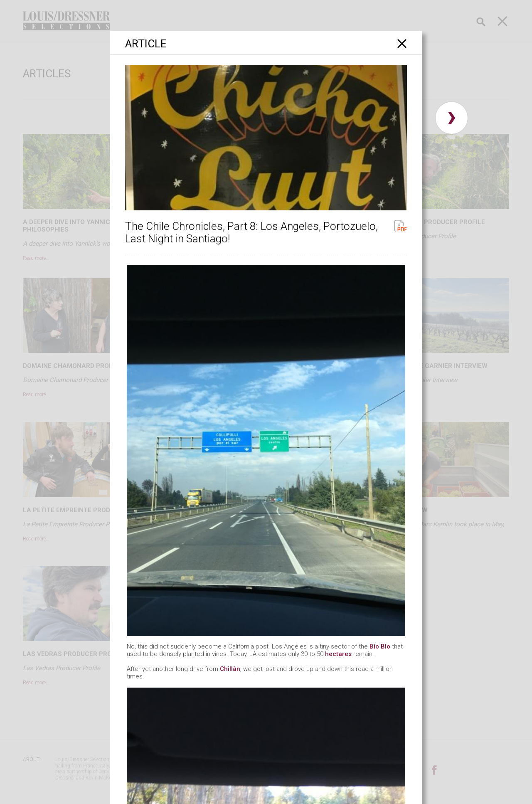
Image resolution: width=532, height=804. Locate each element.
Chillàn (230, 669)
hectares (338, 654)
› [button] (452, 118)
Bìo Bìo (380, 646)
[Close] (402, 43)
